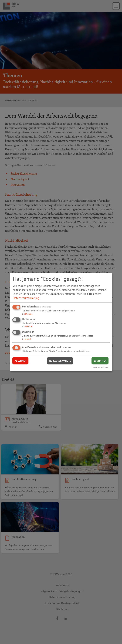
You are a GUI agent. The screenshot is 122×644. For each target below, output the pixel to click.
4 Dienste (27, 314)
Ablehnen (20, 361)
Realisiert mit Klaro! (101, 367)
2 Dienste (27, 326)
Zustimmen (100, 361)
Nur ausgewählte (60, 361)
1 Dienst (27, 339)
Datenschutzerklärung (26, 298)
